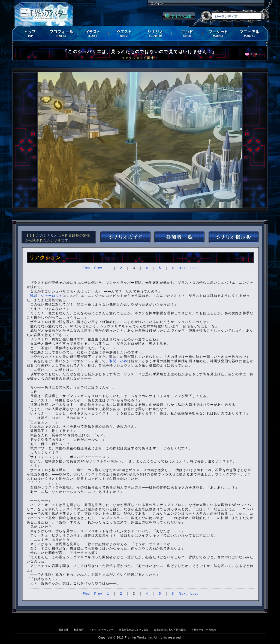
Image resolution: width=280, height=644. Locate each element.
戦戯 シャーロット (46, 296)
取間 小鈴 (118, 361)
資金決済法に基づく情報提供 (170, 630)
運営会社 (64, 630)
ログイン (157, 4)
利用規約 (79, 630)
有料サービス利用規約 (204, 630)
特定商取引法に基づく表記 (134, 630)
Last (194, 268)
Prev (98, 268)
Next (183, 268)
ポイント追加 (179, 16)
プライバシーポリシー (101, 630)
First (87, 268)
